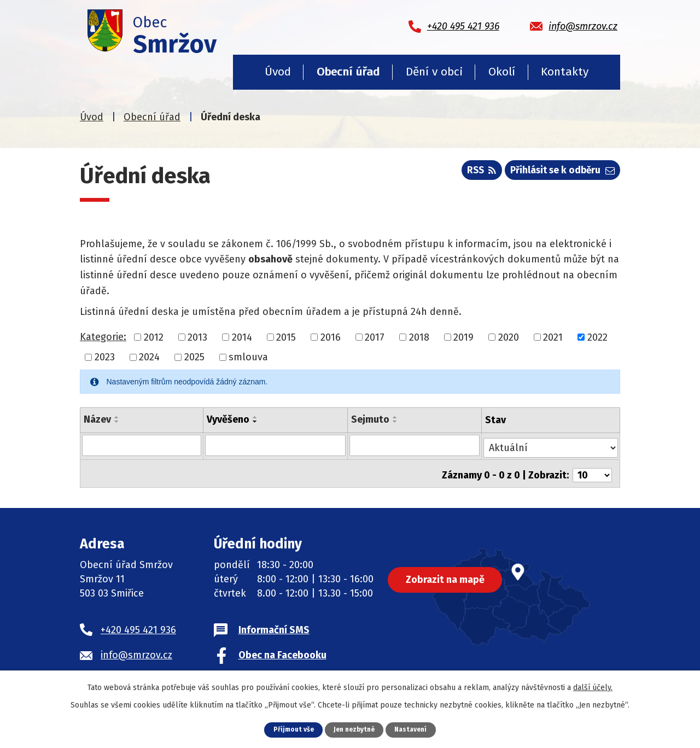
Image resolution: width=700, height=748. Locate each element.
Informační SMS (274, 624)
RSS (474, 173)
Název (97, 419)
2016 (331, 337)
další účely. (593, 687)
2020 (509, 337)
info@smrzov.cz (136, 650)
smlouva (248, 357)
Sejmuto (370, 419)
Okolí (502, 72)
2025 (194, 357)
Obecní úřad (348, 72)
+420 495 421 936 (138, 624)
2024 (149, 357)
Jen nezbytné (354, 729)
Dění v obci (434, 72)
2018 (419, 337)
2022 (597, 337)
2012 (154, 337)
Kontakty (565, 72)
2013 (197, 337)
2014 (242, 337)
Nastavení (414, 729)
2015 (286, 337)
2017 (375, 337)
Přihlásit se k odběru (560, 173)
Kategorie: (103, 337)
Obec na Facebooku (282, 650)
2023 (105, 357)
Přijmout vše (290, 729)
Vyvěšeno (227, 419)
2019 (463, 337)
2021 (553, 337)
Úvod (278, 72)
